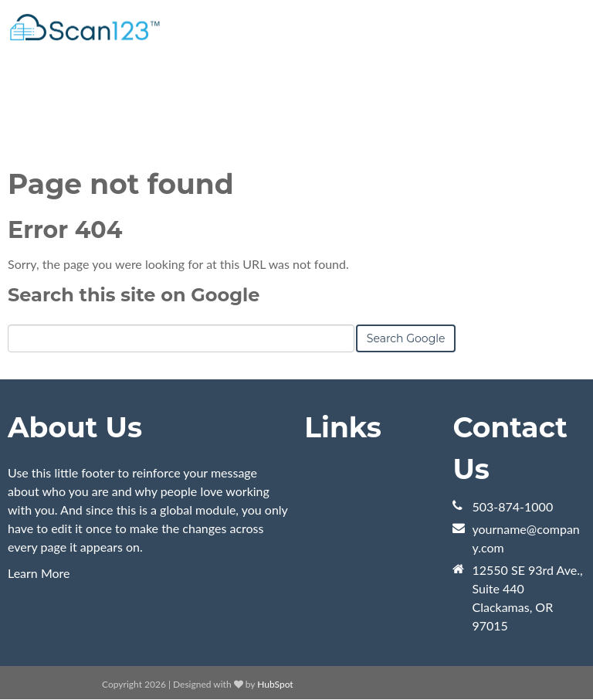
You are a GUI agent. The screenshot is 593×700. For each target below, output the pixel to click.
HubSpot (275, 684)
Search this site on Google (134, 295)
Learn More (39, 573)
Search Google (406, 338)
